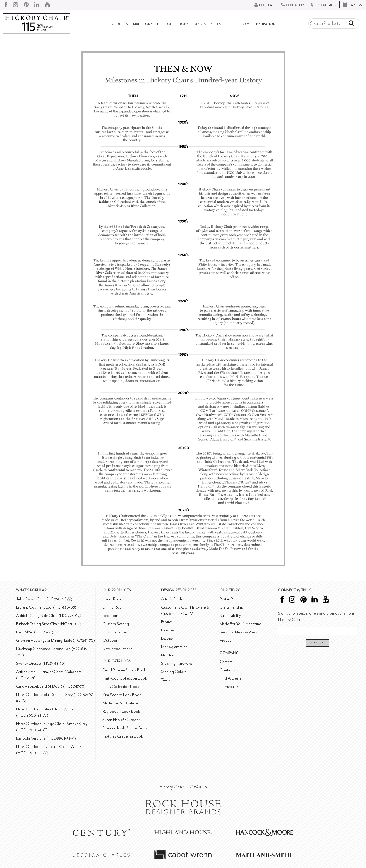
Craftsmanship (231, 607)
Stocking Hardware (176, 663)
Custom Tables (115, 632)
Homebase (229, 687)
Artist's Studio (173, 599)
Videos (225, 640)
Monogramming (174, 647)
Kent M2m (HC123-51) (35, 632)
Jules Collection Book (121, 687)
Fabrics (167, 622)
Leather (167, 638)
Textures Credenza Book (123, 736)
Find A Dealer (231, 678)
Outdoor (110, 640)
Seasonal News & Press (238, 632)
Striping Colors (174, 672)
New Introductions (117, 649)
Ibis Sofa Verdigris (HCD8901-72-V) (46, 738)
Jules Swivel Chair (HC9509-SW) (44, 599)
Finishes (168, 630)
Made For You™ (146, 24)
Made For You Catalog (121, 703)
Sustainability (230, 616)
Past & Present (231, 599)
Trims (165, 680)
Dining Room (114, 607)
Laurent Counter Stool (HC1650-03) (46, 607)
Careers (226, 662)
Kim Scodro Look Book (122, 695)
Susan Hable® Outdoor (121, 720)
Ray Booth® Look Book (121, 711)
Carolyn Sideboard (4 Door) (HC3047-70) (51, 686)
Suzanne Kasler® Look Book (125, 728)
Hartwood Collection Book (125, 678)
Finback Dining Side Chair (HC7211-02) (49, 624)
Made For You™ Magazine (240, 624)
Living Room (113, 599)
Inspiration (265, 24)
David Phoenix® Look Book (124, 670)
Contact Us (229, 670)
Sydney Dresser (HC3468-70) (41, 663)
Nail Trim (168, 655)
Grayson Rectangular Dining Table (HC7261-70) (55, 640)
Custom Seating (116, 624)
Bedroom (110, 616)
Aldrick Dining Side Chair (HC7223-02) (49, 616)
